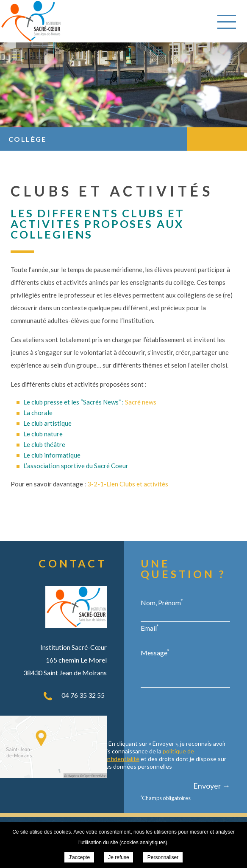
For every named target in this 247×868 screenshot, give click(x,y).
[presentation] (166, 715)
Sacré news (141, 402)
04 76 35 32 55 (83, 695)
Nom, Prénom (162, 602)
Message (155, 652)
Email (150, 628)
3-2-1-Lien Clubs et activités (128, 484)
